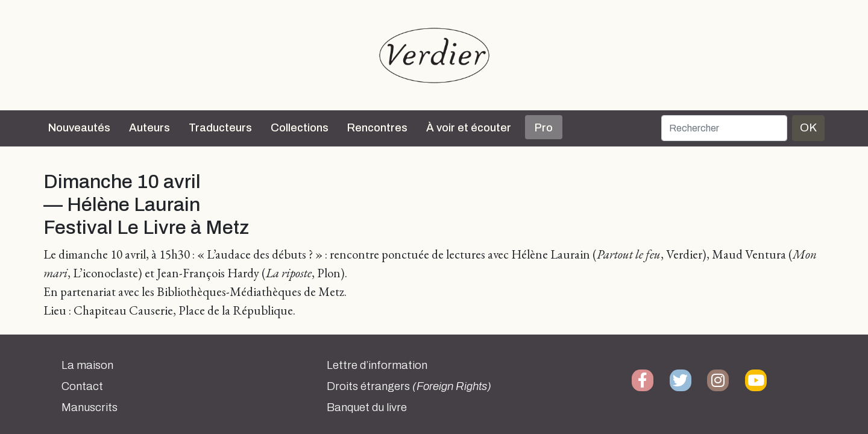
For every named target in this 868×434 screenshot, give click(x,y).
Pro (544, 128)
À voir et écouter (469, 128)
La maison (87, 365)
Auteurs (149, 128)
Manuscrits (90, 407)
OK (808, 127)
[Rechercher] (724, 128)
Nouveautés (79, 128)
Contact (82, 386)
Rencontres (377, 128)
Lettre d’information (377, 365)
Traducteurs (220, 128)
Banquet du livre (367, 407)
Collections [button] (300, 128)
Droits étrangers (409, 386)
